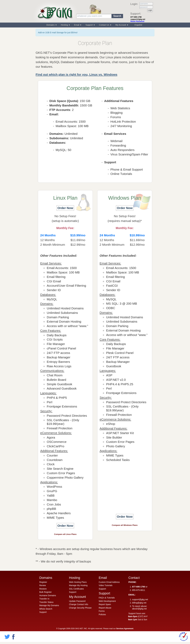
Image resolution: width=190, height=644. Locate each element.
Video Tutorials (106, 585)
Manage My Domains (49, 605)
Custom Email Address (109, 582)
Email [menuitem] (77, 25)
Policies (102, 614)
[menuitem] (138, 25)
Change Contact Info (79, 604)
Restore (43, 589)
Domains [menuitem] (51, 25)
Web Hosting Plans (78, 582)
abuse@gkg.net (139, 609)
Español (138, 25)
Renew (43, 585)
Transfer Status (46, 602)
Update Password (77, 601)
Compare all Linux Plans (65, 534)
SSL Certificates (76, 589)
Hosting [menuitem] (65, 25)
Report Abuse (105, 608)
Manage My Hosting (78, 585)
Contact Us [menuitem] (104, 25)
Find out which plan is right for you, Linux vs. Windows (76, 74)
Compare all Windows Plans (125, 525)
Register (43, 582)
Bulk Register (45, 592)
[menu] (95, 25)
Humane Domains (48, 595)
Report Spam (105, 604)
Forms (102, 611)
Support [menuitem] (89, 25)
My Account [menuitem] (121, 25)
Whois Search (46, 609)
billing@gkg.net (139, 603)
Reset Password (137, 21)
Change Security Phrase (80, 608)
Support (43, 612)
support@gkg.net (138, 19)
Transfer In (44, 599)
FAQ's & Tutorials (107, 598)
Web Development (107, 601)
